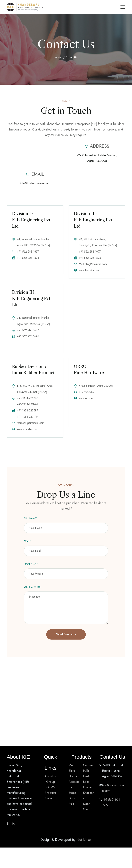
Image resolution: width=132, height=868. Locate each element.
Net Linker (84, 844)
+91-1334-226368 (28, 402)
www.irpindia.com (27, 433)
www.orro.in (86, 402)
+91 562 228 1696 (28, 258)
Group (51, 786)
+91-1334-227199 (27, 421)
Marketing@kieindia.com (93, 264)
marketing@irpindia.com (31, 427)
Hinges (88, 791)
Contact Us (51, 802)
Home (58, 57)
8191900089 (87, 396)
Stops (72, 797)
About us (51, 780)
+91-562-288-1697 (90, 252)
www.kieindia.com (89, 270)
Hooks (73, 780)
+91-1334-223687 (27, 414)
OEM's (51, 791)
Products (51, 797)
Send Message (66, 638)
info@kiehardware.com (35, 183)
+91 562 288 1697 (28, 252)
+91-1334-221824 (27, 408)
